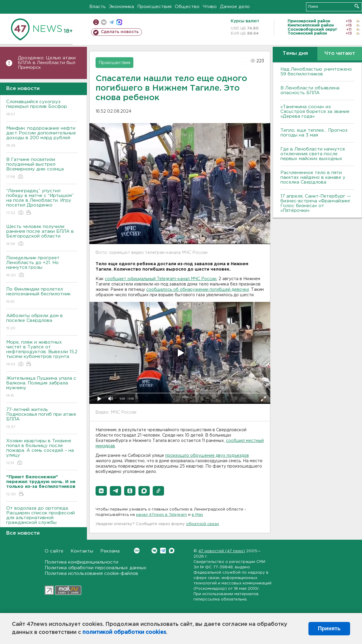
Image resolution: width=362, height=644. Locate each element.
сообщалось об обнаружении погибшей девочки (198, 290)
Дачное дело (235, 7)
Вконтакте (137, 551)
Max (172, 551)
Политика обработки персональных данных (96, 568)
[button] (101, 491)
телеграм (111, 22)
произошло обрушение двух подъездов (207, 456)
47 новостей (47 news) (222, 551)
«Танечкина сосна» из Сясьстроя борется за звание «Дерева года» (315, 112)
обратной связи (202, 524)
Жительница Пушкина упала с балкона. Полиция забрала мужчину (42, 387)
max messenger (119, 22)
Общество (187, 7)
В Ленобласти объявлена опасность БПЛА (310, 90)
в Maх (197, 515)
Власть (97, 7)
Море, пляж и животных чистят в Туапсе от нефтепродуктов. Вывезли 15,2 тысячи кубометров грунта (42, 354)
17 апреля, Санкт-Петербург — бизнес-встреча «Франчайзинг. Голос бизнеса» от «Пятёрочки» (316, 203)
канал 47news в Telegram (162, 515)
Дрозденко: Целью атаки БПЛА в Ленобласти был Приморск (47, 63)
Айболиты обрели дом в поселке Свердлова (42, 322)
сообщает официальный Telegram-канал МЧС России (161, 279)
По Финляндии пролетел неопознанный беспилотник (42, 296)
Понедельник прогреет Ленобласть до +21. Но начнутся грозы (42, 267)
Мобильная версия (96, 22)
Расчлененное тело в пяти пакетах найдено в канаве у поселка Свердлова (313, 177)
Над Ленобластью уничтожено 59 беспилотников (316, 72)
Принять (329, 629)
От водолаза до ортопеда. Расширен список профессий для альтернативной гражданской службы (42, 520)
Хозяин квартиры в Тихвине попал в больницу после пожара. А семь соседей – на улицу (42, 452)
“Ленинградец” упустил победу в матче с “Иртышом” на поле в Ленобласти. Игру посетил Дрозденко (42, 202)
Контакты (82, 551)
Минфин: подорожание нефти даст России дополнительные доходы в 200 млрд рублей (42, 137)
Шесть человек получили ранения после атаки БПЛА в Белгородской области (42, 236)
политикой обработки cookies (124, 632)
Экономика (121, 7)
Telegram (163, 551)
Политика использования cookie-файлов (91, 574)
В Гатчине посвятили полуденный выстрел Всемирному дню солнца (42, 169)
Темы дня (295, 53)
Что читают (340, 53)
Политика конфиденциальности (81, 562)
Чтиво (210, 7)
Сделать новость (120, 32)
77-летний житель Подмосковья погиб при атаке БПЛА (42, 419)
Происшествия (154, 7)
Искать (357, 6)
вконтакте (104, 22)
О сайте (54, 551)
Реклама (110, 551)
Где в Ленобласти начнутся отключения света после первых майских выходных (313, 154)
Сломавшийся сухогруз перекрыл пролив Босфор (42, 108)
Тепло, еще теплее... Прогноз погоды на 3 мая (314, 133)
